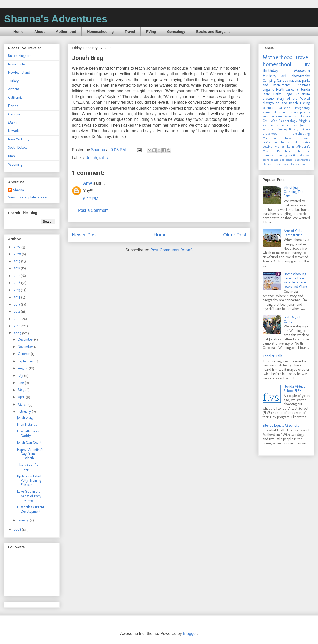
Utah (11, 156)
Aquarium (303, 94)
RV (307, 65)
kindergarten (302, 160)
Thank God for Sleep (28, 467)
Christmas (303, 85)
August (23, 368)
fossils (294, 112)
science (268, 108)
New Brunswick (298, 138)
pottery (305, 129)
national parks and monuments (286, 83)
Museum (302, 70)
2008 (18, 529)
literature (268, 164)
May (22, 390)
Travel (130, 32)
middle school (285, 142)
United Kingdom (20, 56)
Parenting (284, 151)
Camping (269, 80)
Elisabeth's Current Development (31, 509)
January (24, 520)
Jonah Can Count (29, 443)
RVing (151, 32)
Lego (288, 94)
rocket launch (291, 164)
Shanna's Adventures (56, 19)
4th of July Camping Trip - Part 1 (295, 192)
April (22, 397)
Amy (88, 183)
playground (271, 103)
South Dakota (18, 148)
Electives (305, 155)
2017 (17, 276)
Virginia (305, 121)
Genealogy (176, 32)
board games (270, 160)
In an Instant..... (28, 424)
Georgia (14, 114)
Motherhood (66, 32)
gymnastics (270, 125)
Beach (293, 103)
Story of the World (293, 99)
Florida (13, 106)
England (269, 89)
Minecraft (303, 147)
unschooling (301, 134)
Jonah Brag (25, 418)
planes (278, 164)
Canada (283, 80)
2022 (18, 247)
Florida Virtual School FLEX (294, 389)
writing (294, 155)
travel (303, 57)
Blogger (190, 633)
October (24, 354)
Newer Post (84, 235)
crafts (266, 142)
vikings (280, 147)
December (26, 340)
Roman (267, 112)
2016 (17, 283)
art (284, 76)
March (23, 404)
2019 (17, 261)
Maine (13, 123)
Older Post (235, 235)
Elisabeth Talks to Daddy (30, 433)
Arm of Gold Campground (293, 233)
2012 (17, 312)
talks (104, 158)
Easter (284, 125)
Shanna (19, 190)
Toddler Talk (272, 356)
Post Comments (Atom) (171, 250)
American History (297, 116)
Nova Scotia (17, 64)
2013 (17, 304)
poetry (305, 142)
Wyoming (15, 164)
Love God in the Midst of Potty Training (29, 496)
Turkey (13, 81)
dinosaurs (281, 112)
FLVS (294, 125)
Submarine (302, 151)
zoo (284, 103)
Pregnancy (302, 108)
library (294, 129)
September (26, 361)
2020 (18, 254)
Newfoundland (19, 73)
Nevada (14, 131)
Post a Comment (93, 210)
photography (301, 76)
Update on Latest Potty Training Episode (29, 481)
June (21, 383)
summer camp (273, 116)
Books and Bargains (213, 32)
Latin (291, 147)
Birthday (270, 70)
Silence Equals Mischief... (281, 425)
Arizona (14, 89)
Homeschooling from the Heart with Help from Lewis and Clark (295, 280)
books (267, 155)
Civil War (270, 121)
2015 (17, 290)
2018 (17, 268)
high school (286, 160)
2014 (17, 297)
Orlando (284, 108)
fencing (283, 129)
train (303, 164)
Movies (268, 151)
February (25, 411)
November (26, 347)
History (269, 76)
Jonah (92, 158)
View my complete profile (27, 197)
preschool (270, 134)
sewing (268, 147)
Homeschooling (100, 32)
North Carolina (287, 89)
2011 (17, 319)
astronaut (269, 129)
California (15, 98)
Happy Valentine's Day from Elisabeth (30, 454)
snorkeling (280, 155)
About (39, 32)
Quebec (304, 125)
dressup (268, 99)
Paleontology (288, 121)
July (21, 375)
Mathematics (272, 138)
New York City (19, 139)
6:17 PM (91, 199)
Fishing (305, 103)
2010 (18, 326)
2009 (18, 333)
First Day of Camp (292, 319)
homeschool (277, 64)
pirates (305, 112)
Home (18, 32)
